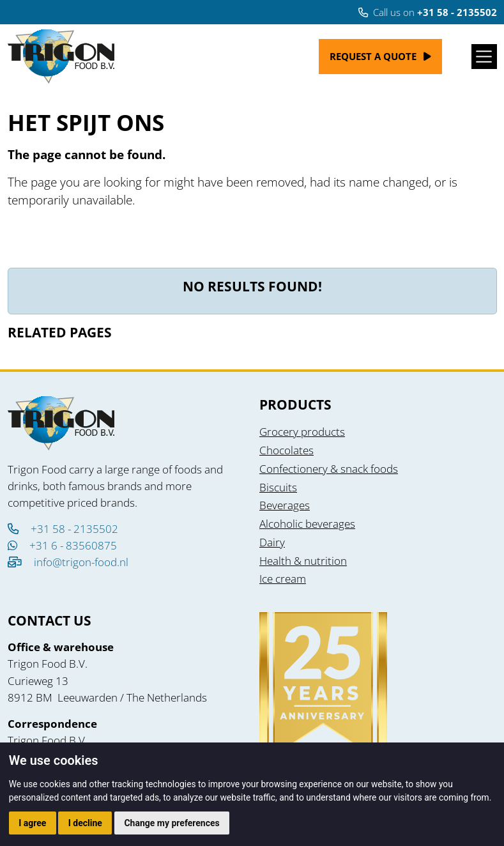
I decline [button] (85, 823)
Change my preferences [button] (172, 823)
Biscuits (278, 487)
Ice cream (283, 578)
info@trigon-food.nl (81, 562)
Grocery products (302, 431)
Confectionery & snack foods (329, 468)
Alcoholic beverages (307, 523)
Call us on (428, 12)
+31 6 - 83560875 (62, 545)
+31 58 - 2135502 (63, 528)
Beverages (285, 505)
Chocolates (286, 450)
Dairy (272, 542)
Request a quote (373, 56)
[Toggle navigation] (484, 57)
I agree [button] (32, 823)
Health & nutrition (303, 560)
